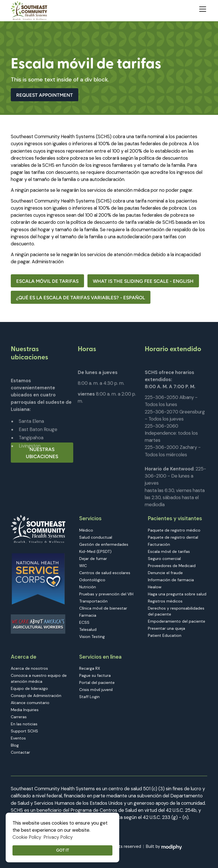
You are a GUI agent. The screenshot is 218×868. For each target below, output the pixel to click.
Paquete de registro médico (174, 530)
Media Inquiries (25, 710)
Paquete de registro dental (173, 537)
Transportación (93, 601)
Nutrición (88, 587)
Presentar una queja (166, 628)
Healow (155, 587)
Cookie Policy (27, 837)
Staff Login (89, 697)
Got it (63, 850)
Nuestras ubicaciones (42, 453)
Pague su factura (95, 675)
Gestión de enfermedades (104, 544)
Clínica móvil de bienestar (103, 608)
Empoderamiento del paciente (177, 621)
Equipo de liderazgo (29, 688)
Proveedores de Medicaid (172, 566)
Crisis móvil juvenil (96, 690)
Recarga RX (90, 668)
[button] (202, 8)
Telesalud (88, 629)
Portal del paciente (97, 682)
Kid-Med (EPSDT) (95, 551)
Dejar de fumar (93, 559)
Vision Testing (92, 637)
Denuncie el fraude (165, 573)
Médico (86, 530)
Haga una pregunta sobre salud (177, 594)
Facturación (159, 544)
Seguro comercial (164, 559)
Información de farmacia (171, 580)
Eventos (18, 738)
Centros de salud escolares (105, 573)
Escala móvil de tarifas (47, 281)
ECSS (84, 622)
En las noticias (24, 724)
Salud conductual (96, 537)
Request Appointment (45, 95)
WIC (83, 566)
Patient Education (165, 635)
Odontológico (92, 580)
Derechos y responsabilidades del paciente (176, 611)
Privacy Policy (58, 837)
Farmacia (88, 615)
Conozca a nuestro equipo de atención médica (39, 678)
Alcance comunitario (30, 703)
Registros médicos (165, 601)
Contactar (20, 752)
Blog (15, 745)
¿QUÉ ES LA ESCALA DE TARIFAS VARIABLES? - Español (81, 298)
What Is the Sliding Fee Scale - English (143, 281)
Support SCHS (24, 731)
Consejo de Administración (36, 696)
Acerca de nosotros (29, 668)
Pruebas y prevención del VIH (106, 594)
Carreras (19, 717)
